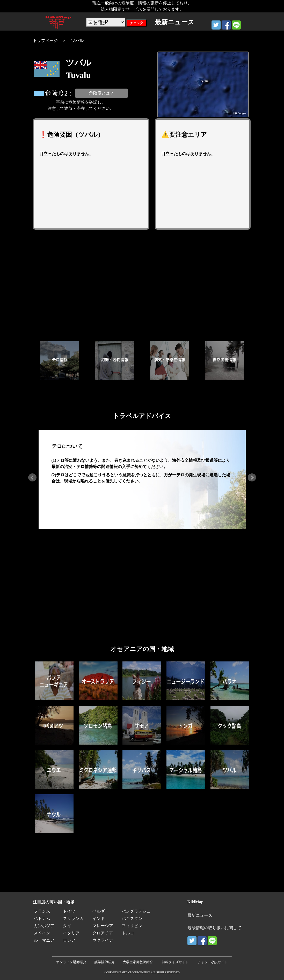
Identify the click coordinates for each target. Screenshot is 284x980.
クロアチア (103, 933)
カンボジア (44, 926)
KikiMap (195, 902)
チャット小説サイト (213, 962)
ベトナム (42, 918)
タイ (67, 926)
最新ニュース (200, 915)
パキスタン (132, 918)
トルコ (128, 933)
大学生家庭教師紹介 (138, 962)
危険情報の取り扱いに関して (214, 928)
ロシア (69, 940)
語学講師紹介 (105, 962)
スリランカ (73, 918)
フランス (42, 911)
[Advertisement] (142, 285)
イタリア (71, 933)
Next (252, 478)
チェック (136, 23)
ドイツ (69, 911)
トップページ (45, 41)
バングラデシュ (136, 911)
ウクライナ (103, 940)
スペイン (42, 933)
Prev (32, 478)
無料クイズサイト (175, 962)
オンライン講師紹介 (71, 962)
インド (99, 918)
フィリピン (132, 926)
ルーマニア (44, 940)
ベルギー (101, 911)
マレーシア (103, 926)
